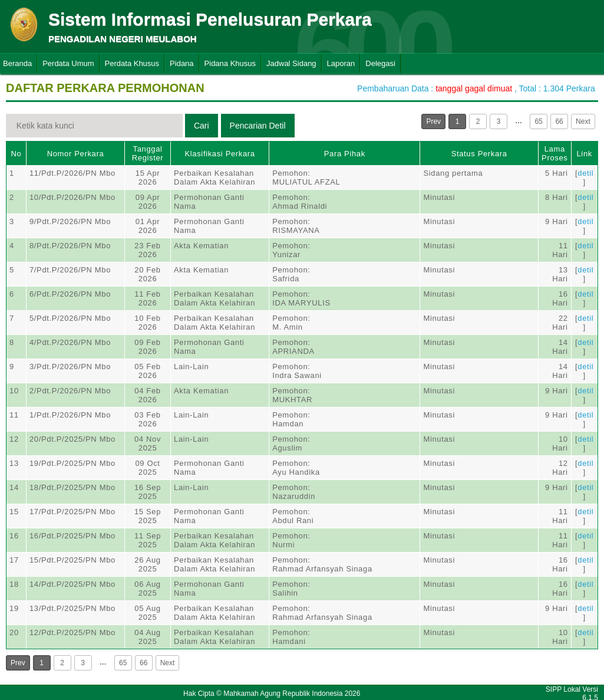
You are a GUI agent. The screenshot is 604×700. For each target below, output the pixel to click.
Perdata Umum (68, 63)
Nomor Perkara (76, 154)
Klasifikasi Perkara (220, 154)
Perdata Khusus (132, 63)
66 (559, 121)
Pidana (181, 63)
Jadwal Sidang (291, 63)
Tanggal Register (148, 153)
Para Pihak (345, 154)
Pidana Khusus (230, 63)
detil (585, 173)
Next (583, 121)
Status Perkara (479, 154)
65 (538, 121)
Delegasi (380, 63)
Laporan (341, 63)
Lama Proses (555, 153)
